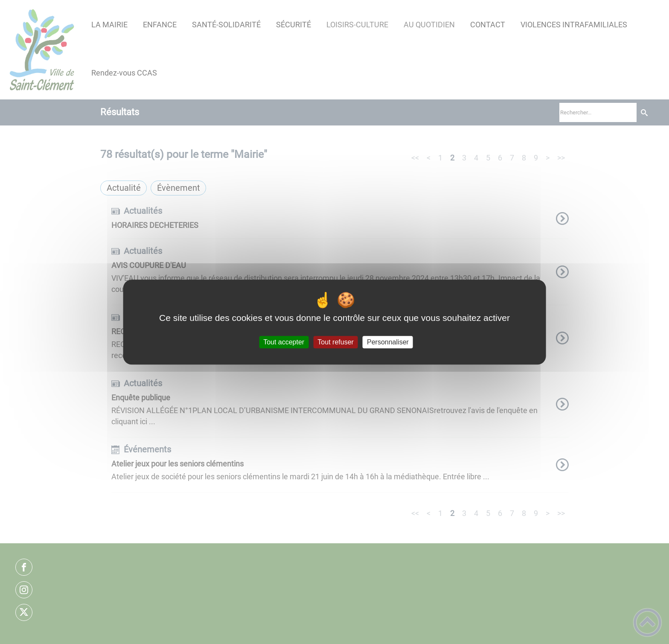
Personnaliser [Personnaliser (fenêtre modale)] (388, 342)
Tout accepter (284, 342)
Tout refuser (335, 342)
